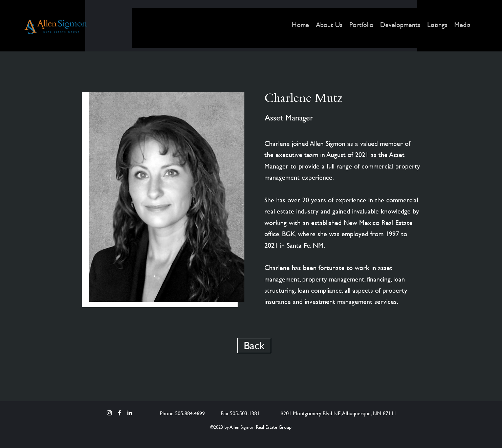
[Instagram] (109, 413)
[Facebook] (119, 413)
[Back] (254, 346)
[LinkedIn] (130, 413)
